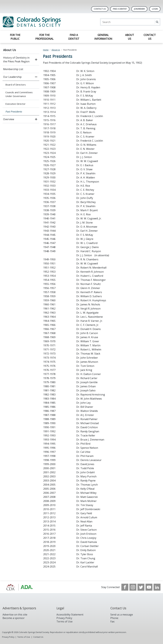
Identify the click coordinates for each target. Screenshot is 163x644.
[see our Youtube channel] (149, 587)
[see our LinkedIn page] (157, 587)
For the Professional (44, 37)
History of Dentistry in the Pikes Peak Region (16, 60)
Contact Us (100, 9)
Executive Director (15, 104)
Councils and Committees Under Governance (19, 94)
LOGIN (155, 9)
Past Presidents (14, 112)
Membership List (13, 69)
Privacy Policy (64, 618)
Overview (9, 119)
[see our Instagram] (133, 587)
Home (46, 50)
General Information (103, 37)
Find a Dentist (74, 37)
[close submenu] (36, 77)
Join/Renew (139, 9)
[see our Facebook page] (125, 587)
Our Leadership (12, 77)
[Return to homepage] (43, 22)
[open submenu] (36, 60)
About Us (130, 37)
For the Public (15, 37)
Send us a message (122, 615)
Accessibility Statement (70, 615)
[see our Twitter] (141, 587)
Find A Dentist (120, 9)
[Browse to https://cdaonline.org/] (19, 587)
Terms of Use (64, 621)
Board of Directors (16, 85)
